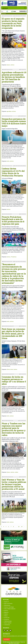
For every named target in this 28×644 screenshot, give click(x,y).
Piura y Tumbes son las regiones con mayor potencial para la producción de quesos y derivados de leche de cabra (14, 429)
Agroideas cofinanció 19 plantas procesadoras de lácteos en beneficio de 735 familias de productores (14, 77)
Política (6, 616)
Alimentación (7, 605)
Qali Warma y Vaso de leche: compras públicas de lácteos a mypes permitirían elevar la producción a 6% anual (14, 484)
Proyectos (7, 619)
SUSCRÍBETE (7, 639)
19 (22, 527)
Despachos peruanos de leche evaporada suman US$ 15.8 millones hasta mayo (14, 122)
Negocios (6, 612)
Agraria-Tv (7, 602)
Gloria (8, 369)
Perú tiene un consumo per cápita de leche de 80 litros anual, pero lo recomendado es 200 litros (13, 334)
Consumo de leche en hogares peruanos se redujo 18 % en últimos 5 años (14, 380)
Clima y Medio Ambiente (10, 609)
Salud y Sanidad (8, 623)
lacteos (13, 65)
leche (8, 161)
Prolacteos (14, 257)
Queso (9, 65)
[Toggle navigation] (25, 8)
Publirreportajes (8, 621)
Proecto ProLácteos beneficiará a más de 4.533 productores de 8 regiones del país (13, 220)
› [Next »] (24, 527)
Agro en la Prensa (8, 603)
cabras (17, 472)
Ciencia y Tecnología (9, 607)
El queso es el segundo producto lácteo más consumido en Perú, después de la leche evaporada (13, 23)
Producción (7, 618)
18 (19, 527)
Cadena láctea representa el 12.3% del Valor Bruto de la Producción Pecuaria (13, 172)
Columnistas (7, 625)
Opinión (6, 614)
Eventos (6, 611)
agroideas (9, 111)
